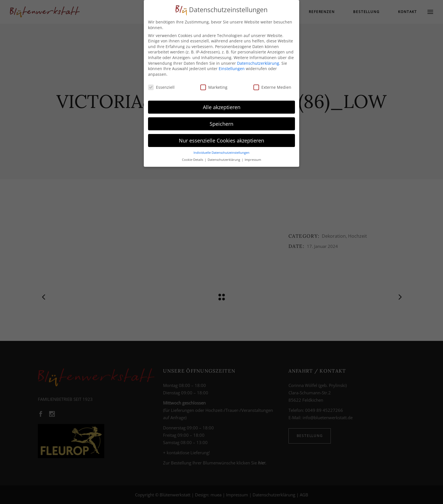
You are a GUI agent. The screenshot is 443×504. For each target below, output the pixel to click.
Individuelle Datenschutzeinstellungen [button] (221, 150)
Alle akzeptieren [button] (222, 104)
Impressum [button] (253, 157)
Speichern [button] (221, 121)
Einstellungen (232, 66)
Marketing (214, 84)
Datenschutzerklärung (258, 60)
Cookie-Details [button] (193, 157)
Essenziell (161, 84)
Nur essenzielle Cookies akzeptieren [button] (221, 138)
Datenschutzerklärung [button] (224, 157)
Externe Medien (272, 84)
